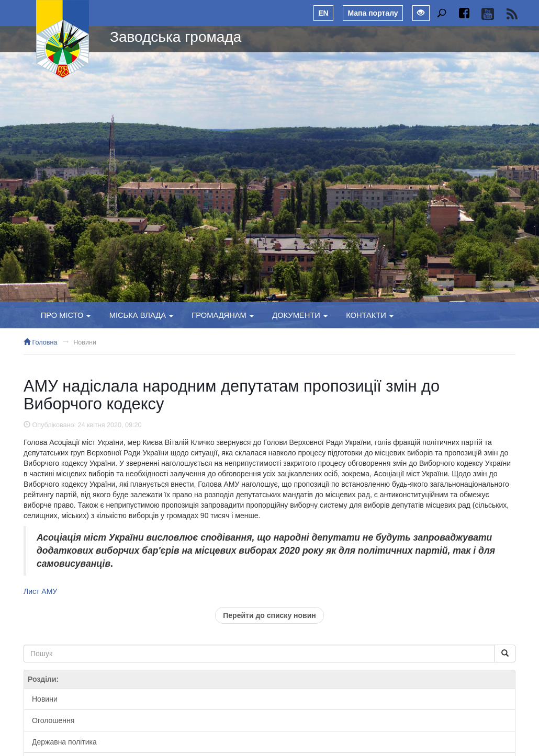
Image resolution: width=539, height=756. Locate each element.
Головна (40, 342)
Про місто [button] (66, 315)
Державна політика (64, 742)
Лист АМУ (40, 591)
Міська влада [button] (141, 315)
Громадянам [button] (223, 315)
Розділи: (43, 679)
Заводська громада (176, 37)
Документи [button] (300, 315)
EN (323, 13)
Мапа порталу (373, 13)
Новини (85, 342)
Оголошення (53, 720)
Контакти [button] (370, 315)
